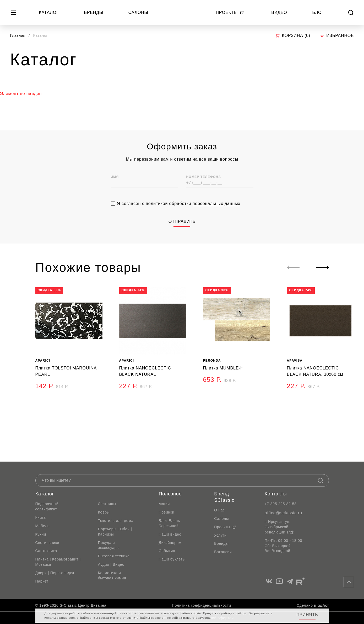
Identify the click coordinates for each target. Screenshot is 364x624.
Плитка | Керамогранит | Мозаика (58, 562)
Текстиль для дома (116, 521)
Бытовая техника (114, 556)
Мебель (42, 526)
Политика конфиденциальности (201, 605)
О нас (219, 510)
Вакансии (223, 552)
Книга (41, 517)
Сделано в (313, 605)
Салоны (138, 12)
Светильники (47, 543)
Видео (279, 12)
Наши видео (170, 534)
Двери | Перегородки (55, 573)
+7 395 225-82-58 (281, 504)
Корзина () (293, 36)
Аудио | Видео (111, 564)
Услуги (220, 535)
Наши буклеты (172, 559)
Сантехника (46, 551)
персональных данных (216, 212)
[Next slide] (323, 267)
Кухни (41, 534)
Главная (18, 35)
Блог (318, 12)
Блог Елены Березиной (170, 523)
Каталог (49, 12)
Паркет (42, 581)
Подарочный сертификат (47, 506)
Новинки (167, 512)
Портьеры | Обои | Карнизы (115, 532)
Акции (164, 504)
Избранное (337, 36)
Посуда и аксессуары (109, 545)
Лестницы (107, 504)
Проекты (230, 12)
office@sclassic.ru (283, 513)
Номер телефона (204, 186)
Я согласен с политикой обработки (179, 213)
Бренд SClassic (224, 497)
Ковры (104, 512)
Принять (307, 615)
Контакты (276, 494)
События (167, 551)
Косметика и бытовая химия (112, 575)
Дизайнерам (170, 543)
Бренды (94, 12)
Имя (115, 186)
